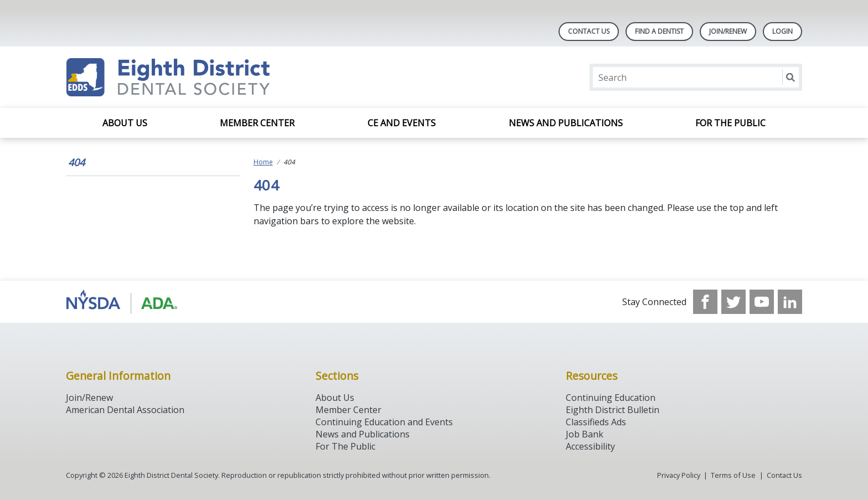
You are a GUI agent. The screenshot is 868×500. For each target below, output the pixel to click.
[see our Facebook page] (705, 302)
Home (263, 162)
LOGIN (782, 31)
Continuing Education (611, 398)
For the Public (730, 123)
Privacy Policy (679, 475)
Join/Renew (728, 31)
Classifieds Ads (596, 422)
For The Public (345, 446)
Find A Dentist (659, 31)
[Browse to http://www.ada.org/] (122, 302)
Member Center (257, 123)
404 (76, 162)
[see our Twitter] (733, 302)
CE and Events (402, 123)
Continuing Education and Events (384, 422)
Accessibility (590, 446)
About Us (125, 123)
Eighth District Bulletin (613, 410)
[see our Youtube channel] (762, 302)
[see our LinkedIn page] (790, 302)
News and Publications (566, 123)
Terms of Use (733, 475)
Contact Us (589, 31)
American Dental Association (125, 410)
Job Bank (585, 434)
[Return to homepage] (209, 77)
